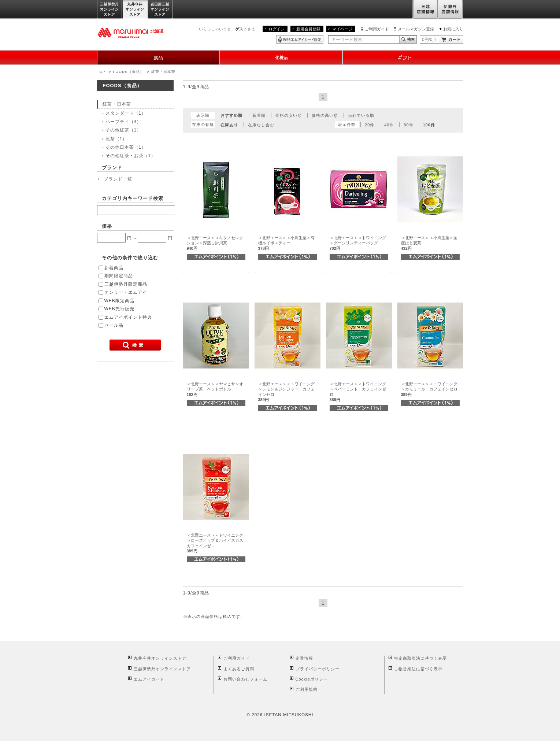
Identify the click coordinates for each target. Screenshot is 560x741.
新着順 (259, 115)
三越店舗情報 (425, 10)
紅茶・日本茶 (163, 72)
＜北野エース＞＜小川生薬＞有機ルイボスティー (286, 243)
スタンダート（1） (126, 113)
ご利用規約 (307, 689)
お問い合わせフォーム (245, 679)
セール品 (114, 325)
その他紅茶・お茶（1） (131, 156)
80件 (408, 125)
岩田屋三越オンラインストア (160, 10)
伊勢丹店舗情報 (450, 10)
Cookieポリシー (312, 679)
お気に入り (453, 29)
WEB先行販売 (119, 309)
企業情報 (304, 658)
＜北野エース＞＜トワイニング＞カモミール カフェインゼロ (429, 389)
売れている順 (361, 115)
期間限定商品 (119, 276)
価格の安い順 (289, 115)
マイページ (342, 29)
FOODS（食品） (128, 72)
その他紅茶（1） (124, 130)
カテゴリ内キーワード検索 (133, 198)
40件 (389, 125)
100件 (429, 125)
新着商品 (114, 268)
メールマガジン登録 (416, 29)
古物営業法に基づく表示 (418, 669)
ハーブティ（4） (124, 122)
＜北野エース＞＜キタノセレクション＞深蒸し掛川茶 (215, 243)
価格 (107, 226)
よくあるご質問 (239, 669)
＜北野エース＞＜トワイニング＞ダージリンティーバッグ (358, 243)
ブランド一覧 (118, 179)
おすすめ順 (231, 115)
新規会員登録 (308, 29)
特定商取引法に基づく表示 (420, 658)
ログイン (277, 29)
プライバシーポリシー (318, 669)
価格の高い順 (325, 115)
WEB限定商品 (119, 301)
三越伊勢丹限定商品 (126, 284)
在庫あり (229, 125)
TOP (101, 72)
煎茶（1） (116, 139)
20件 (370, 125)
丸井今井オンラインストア (135, 10)
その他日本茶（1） (126, 147)
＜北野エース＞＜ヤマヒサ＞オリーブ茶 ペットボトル (215, 389)
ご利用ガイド (377, 29)
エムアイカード (149, 679)
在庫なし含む (261, 125)
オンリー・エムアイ (126, 292)
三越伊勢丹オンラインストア (110, 10)
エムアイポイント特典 (128, 317)
